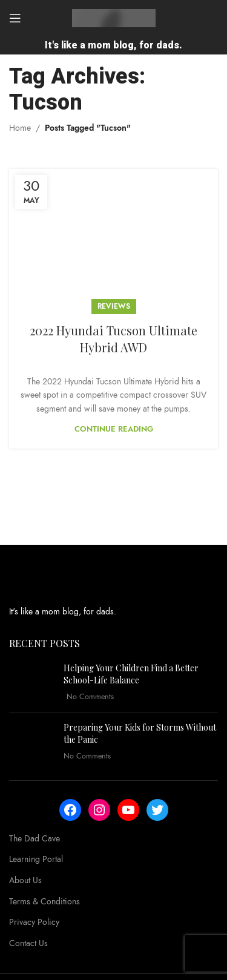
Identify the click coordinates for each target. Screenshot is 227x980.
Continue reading (114, 429)
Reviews (114, 306)
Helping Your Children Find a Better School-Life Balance (131, 674)
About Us (25, 880)
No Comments (90, 696)
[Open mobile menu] (15, 18)
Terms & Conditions (44, 902)
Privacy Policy (34, 922)
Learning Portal (36, 859)
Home (20, 128)
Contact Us (28, 943)
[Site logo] (114, 17)
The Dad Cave (35, 839)
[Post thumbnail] (32, 682)
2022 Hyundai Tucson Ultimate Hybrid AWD (113, 339)
